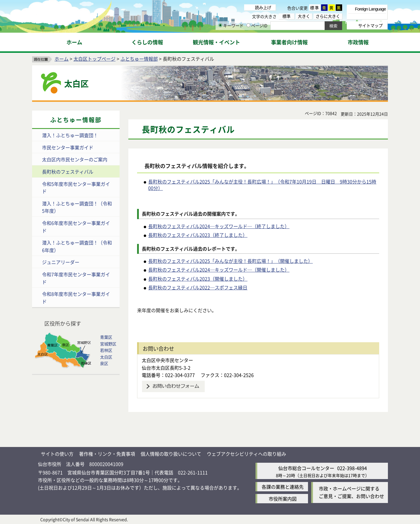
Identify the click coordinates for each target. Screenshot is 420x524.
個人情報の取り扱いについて (171, 454)
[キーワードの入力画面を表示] (220, 25)
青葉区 (106, 337)
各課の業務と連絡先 (283, 487)
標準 (315, 8)
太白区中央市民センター (170, 360)
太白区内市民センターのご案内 (75, 159)
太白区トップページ (94, 59)
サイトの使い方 (57, 454)
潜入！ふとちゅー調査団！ (70, 135)
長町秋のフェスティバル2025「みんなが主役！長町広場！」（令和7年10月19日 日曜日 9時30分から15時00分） (262, 185)
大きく (304, 16)
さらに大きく (328, 16)
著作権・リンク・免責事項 (107, 454)
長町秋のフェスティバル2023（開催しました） (198, 279)
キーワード (231, 25)
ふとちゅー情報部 (139, 59)
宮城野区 (108, 344)
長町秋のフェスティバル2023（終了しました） (198, 235)
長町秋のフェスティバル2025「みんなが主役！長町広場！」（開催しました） (230, 261)
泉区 (104, 363)
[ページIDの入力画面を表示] (248, 25)
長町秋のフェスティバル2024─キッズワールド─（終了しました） (219, 226)
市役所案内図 (283, 499)
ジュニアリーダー (61, 262)
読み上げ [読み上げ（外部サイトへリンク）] (263, 7)
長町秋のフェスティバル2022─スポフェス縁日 (198, 287)
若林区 (106, 350)
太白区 (106, 357)
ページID (257, 25)
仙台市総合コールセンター (306, 468)
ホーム (62, 59)
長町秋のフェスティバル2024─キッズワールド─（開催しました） (219, 270)
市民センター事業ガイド (68, 147)
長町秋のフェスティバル (68, 172)
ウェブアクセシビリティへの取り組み (246, 454)
